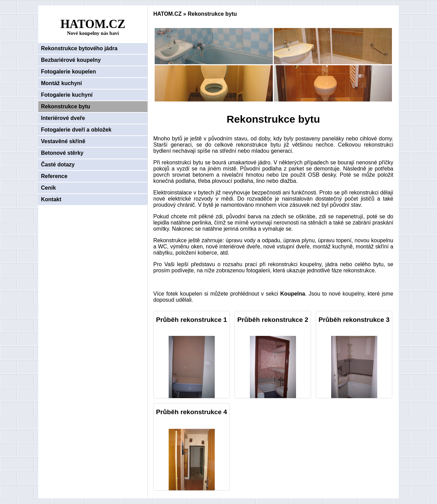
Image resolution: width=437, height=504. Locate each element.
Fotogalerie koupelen (68, 72)
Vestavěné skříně (63, 141)
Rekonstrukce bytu (66, 106)
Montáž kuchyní (61, 83)
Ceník (48, 188)
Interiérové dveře (63, 118)
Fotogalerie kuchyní (67, 95)
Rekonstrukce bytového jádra (79, 48)
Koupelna (293, 294)
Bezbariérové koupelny (71, 60)
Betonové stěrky (62, 153)
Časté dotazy (58, 165)
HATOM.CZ (167, 14)
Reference (54, 176)
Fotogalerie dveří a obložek (76, 130)
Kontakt (51, 199)
